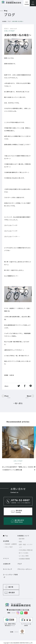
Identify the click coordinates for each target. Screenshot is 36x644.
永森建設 (4, 21)
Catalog (27, 4)
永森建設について (23, 536)
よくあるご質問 (24, 556)
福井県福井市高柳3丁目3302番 (19, 601)
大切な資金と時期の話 (26, 550)
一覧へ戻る (18, 403)
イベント (6, 558)
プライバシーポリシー (25, 569)
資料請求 (28, 584)
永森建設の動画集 (25, 559)
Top (6, 536)
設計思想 (22, 539)
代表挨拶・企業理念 (11, 544)
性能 (20, 542)
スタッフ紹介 (9, 547)
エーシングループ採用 (10, 575)
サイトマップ (7, 569)
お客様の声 (7, 564)
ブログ (9, 21)
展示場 (11, 584)
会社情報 (6, 541)
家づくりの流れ (24, 553)
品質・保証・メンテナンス (26, 546)
